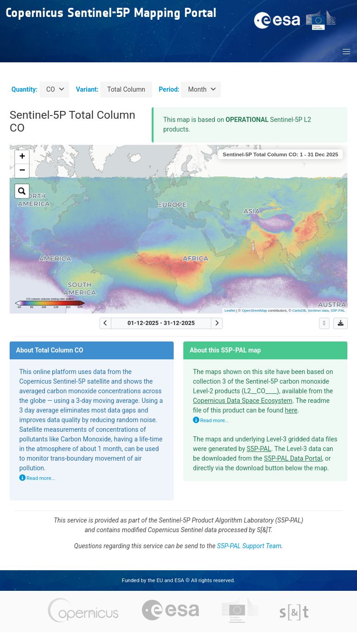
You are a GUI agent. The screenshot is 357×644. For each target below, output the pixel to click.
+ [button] (22, 157)
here (291, 410)
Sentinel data (318, 311)
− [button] (22, 171)
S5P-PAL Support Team (249, 546)
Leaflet (230, 311)
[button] (347, 52)
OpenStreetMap (255, 311)
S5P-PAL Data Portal (293, 458)
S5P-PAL (338, 311)
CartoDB (299, 311)
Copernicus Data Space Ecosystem (243, 401)
